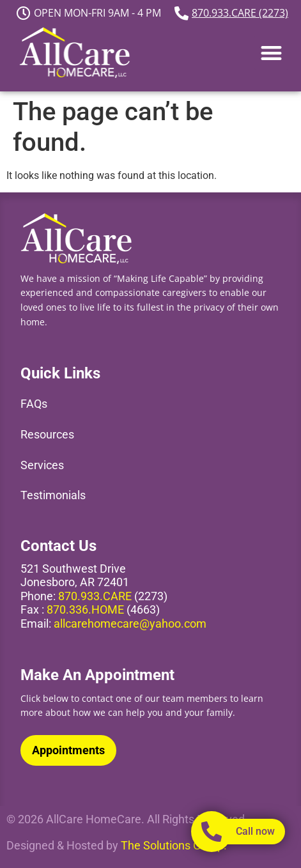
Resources (47, 434)
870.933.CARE (95, 596)
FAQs (34, 404)
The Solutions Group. (174, 845)
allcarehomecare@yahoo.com (130, 624)
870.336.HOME (85, 609)
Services (42, 465)
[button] (271, 53)
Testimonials (53, 495)
